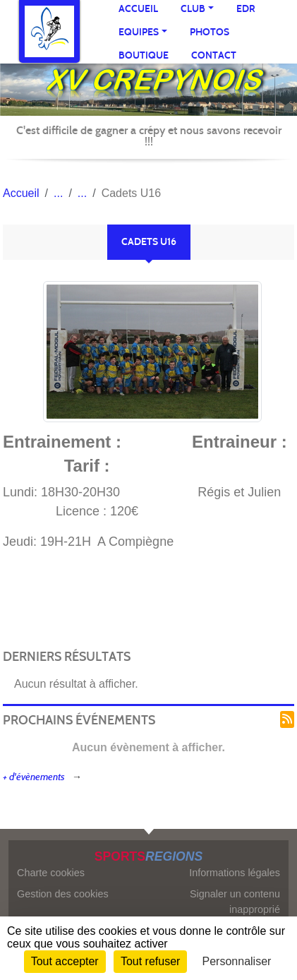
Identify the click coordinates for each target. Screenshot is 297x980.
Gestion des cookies (63, 894)
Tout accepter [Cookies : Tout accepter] (65, 961)
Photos (210, 32)
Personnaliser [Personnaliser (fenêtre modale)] (237, 961)
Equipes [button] (139, 32)
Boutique (144, 55)
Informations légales (235, 873)
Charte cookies (51, 873)
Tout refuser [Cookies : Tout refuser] (150, 961)
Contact (214, 55)
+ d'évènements (34, 777)
